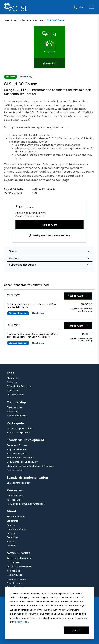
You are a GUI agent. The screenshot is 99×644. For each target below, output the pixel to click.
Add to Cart (49, 225)
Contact (11, 546)
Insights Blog (14, 571)
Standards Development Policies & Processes (30, 466)
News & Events (18, 553)
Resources (15, 490)
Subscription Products (19, 386)
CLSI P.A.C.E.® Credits (44, 189)
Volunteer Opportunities (20, 428)
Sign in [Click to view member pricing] (74, 309)
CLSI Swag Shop (16, 395)
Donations (12, 537)
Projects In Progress (17, 449)
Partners (11, 525)
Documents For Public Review (22, 462)
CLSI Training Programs (19, 483)
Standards (12, 378)
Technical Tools (15, 496)
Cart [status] (81, 7)
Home (7, 20)
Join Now (20, 213)
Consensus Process (17, 445)
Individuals (12, 412)
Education (27, 20)
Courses (39, 20)
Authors (14, 258)
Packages (12, 382)
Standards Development (25, 440)
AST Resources (15, 500)
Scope (13, 251)
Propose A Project (16, 454)
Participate (15, 423)
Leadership (12, 521)
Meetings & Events (16, 579)
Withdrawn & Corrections (20, 458)
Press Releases (14, 583)
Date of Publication (14, 189)
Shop (16, 20)
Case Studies (14, 562)
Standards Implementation (27, 477)
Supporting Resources (23, 265)
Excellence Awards (16, 529)
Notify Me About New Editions (51, 235)
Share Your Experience (18, 433)
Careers (11, 533)
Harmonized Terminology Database (26, 504)
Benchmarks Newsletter (19, 558)
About (11, 511)
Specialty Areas (15, 470)
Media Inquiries (14, 575)
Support (11, 541)
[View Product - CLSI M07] (33, 326)
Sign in (40, 216)
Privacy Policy (21, 622)
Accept (76, 630)
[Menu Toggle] (92, 7)
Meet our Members (16, 416)
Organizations (14, 407)
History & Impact (16, 517)
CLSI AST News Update (19, 567)
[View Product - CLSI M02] (33, 296)
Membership (16, 402)
